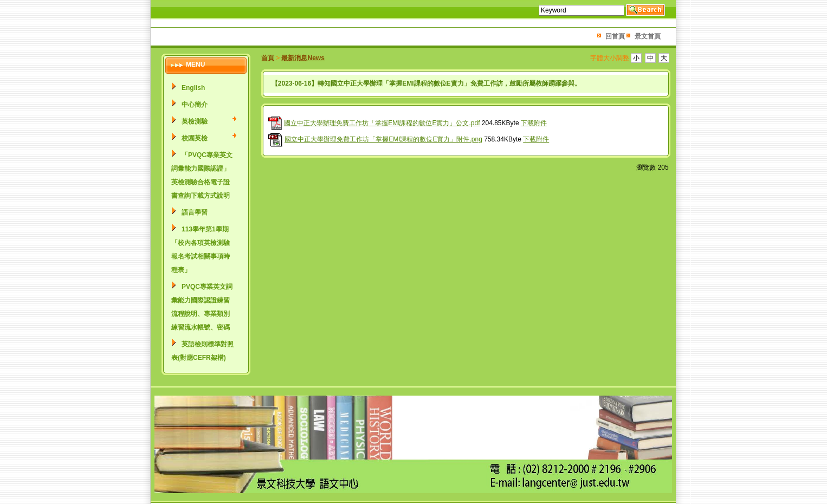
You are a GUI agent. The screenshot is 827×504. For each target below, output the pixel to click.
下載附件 (534, 123)
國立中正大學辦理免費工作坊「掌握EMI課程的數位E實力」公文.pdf (382, 123)
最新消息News (303, 58)
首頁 (268, 58)
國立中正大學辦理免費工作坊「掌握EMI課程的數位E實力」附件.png (383, 139)
